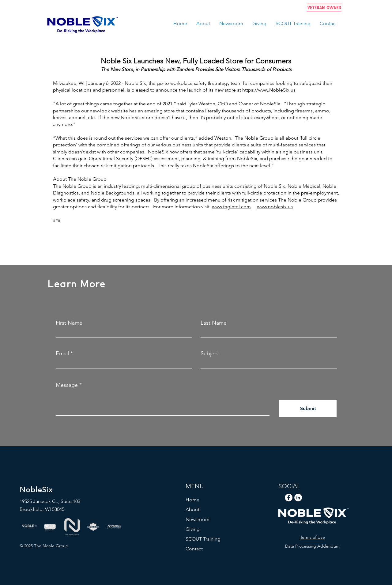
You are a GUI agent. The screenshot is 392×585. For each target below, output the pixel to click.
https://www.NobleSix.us (269, 90)
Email (62, 353)
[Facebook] (289, 498)
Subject (210, 353)
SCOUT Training (203, 539)
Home (192, 500)
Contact (194, 549)
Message (67, 385)
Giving (193, 529)
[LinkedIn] (298, 498)
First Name (69, 323)
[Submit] (308, 409)
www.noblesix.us (275, 207)
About (192, 510)
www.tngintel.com (231, 207)
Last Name (214, 323)
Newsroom (198, 519)
